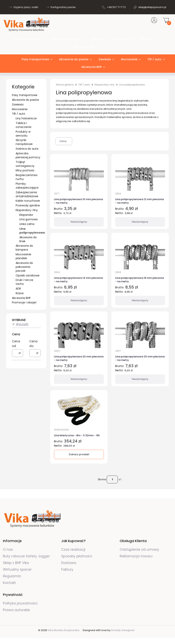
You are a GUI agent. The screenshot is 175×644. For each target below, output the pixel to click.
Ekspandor (26, 215)
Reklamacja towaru (136, 556)
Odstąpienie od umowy (139, 550)
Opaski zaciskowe (28, 275)
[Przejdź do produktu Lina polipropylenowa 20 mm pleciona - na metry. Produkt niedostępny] (79, 331)
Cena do (33, 344)
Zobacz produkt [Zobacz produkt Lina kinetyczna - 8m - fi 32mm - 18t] (79, 454)
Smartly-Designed (123, 630)
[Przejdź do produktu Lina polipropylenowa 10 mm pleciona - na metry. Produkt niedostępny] (79, 174)
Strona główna (65, 85)
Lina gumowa (28, 219)
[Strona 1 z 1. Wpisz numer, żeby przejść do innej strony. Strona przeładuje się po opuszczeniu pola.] (112, 479)
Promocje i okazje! (24, 302)
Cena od (16, 344)
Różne (20, 293)
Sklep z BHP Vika (16, 563)
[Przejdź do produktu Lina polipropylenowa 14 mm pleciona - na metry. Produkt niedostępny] (79, 253)
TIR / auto (19, 114)
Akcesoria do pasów (25, 100)
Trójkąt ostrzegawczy (25, 164)
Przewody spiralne (28, 205)
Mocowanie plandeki (23, 256)
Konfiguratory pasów (63, 7)
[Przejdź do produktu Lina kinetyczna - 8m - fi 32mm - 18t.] (79, 410)
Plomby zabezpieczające (27, 186)
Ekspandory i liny (27, 210)
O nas (8, 550)
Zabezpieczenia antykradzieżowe (27, 194)
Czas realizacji (73, 550)
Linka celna (27, 224)
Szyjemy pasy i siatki (26, 7)
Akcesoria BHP (21, 298)
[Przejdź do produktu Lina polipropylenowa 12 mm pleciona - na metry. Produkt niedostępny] (140, 174)
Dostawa (69, 563)
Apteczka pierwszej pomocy (28, 155)
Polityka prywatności (20, 603)
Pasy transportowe (25, 95)
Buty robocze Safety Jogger (27, 556)
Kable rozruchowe (28, 201)
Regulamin (12, 576)
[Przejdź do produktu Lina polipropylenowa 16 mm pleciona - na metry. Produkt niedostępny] (140, 253)
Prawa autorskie (16, 610)
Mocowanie (20, 109)
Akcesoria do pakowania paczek (24, 267)
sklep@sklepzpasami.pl (152, 7)
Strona (102, 479)
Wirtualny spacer (17, 569)
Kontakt (9, 583)
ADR (18, 289)
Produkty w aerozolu (23, 134)
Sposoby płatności (77, 556)
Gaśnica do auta (27, 149)
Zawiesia (18, 104)
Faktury (67, 569)
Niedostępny (79, 222)
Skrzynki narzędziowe (24, 142)
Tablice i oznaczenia (23, 125)
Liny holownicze (26, 118)
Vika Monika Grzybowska (64, 630)
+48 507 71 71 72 (116, 7)
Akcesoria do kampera (24, 248)
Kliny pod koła (25, 170)
